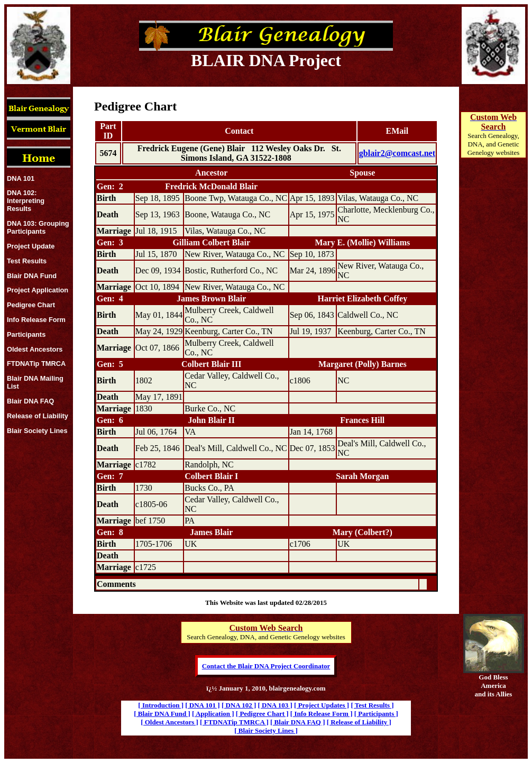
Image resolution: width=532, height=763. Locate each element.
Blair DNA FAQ (30, 401)
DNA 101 (21, 178)
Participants (26, 334)
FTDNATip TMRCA (36, 364)
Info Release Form (36, 320)
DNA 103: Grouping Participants (38, 227)
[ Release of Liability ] (359, 722)
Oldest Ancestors (35, 349)
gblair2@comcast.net (397, 153)
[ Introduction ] (161, 705)
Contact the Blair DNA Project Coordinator (266, 666)
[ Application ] (213, 714)
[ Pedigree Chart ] (262, 714)
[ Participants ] (376, 714)
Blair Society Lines (37, 431)
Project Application (38, 290)
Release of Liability (38, 416)
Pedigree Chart (31, 305)
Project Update (31, 246)
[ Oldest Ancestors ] (169, 722)
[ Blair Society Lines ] (266, 730)
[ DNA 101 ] (202, 705)
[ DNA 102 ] (239, 705)
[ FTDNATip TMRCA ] (234, 722)
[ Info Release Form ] (322, 714)
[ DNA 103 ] (275, 705)
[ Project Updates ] (322, 705)
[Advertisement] (493, 342)
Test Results (27, 261)
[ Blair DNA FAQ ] (298, 722)
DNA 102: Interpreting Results (26, 201)
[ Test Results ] (372, 705)
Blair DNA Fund (32, 276)
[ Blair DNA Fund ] (162, 714)
